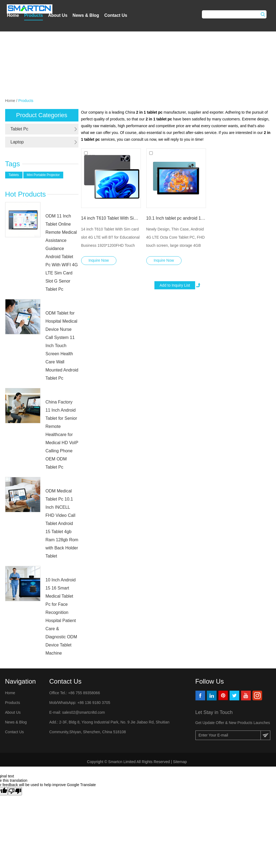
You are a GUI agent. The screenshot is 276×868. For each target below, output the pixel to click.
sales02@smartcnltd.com (83, 712)
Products (34, 15)
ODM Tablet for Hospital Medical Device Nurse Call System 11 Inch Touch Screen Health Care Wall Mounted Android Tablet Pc (62, 346)
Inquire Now (99, 260)
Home (13, 15)
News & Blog (86, 15)
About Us (58, 15)
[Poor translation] (15, 791)
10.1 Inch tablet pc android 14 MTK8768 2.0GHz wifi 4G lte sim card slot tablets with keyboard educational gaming (176, 218)
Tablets (14, 175)
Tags (13, 164)
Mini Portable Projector (43, 175)
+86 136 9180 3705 (93, 703)
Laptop (17, 142)
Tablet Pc (20, 129)
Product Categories (42, 115)
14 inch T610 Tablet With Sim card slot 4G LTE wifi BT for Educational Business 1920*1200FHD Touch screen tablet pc (111, 218)
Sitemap (180, 762)
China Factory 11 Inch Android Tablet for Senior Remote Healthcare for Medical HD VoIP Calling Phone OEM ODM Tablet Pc (62, 435)
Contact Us (116, 15)
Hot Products (26, 194)
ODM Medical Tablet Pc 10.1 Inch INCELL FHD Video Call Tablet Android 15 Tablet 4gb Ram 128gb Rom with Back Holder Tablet (62, 523)
